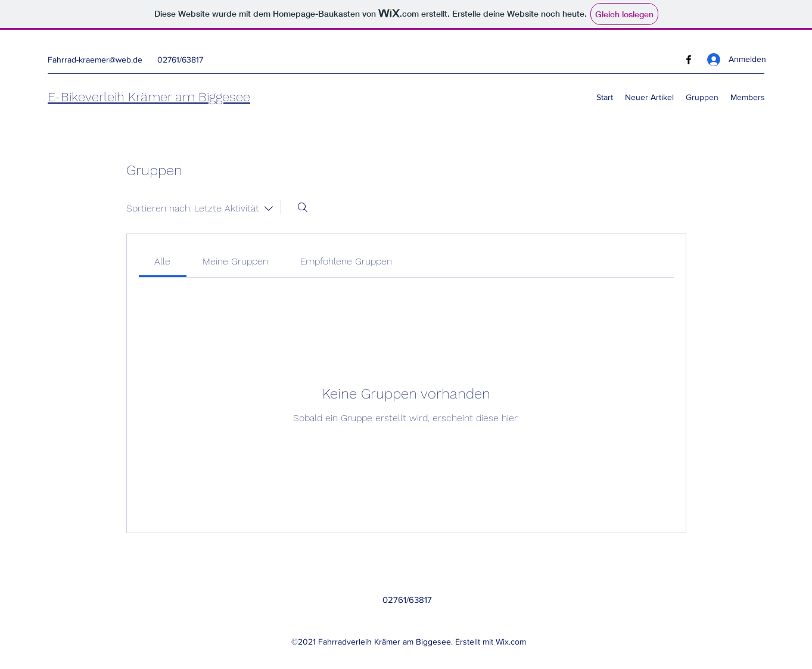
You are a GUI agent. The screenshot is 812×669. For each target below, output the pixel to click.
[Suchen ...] (303, 207)
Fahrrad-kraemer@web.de (95, 60)
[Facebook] (689, 60)
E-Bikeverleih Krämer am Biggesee (149, 97)
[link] (162, 261)
